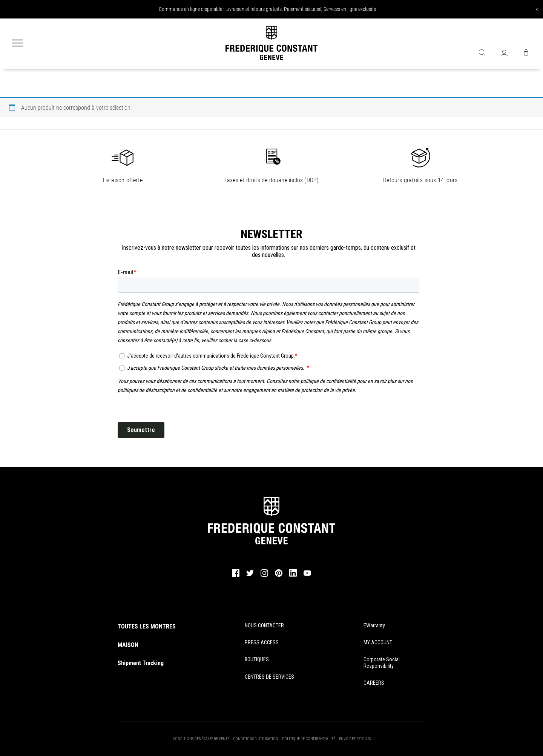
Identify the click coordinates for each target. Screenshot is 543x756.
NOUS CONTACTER (264, 625)
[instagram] (264, 576)
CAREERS (374, 683)
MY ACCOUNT (378, 642)
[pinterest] (279, 576)
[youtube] (307, 575)
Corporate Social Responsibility (382, 663)
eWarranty (374, 625)
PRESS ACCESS (262, 642)
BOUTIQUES (257, 659)
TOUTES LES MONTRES (147, 626)
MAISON (128, 645)
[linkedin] (293, 576)
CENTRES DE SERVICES (269, 677)
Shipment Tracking (141, 663)
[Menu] (17, 44)
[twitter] (250, 575)
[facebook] (236, 576)
